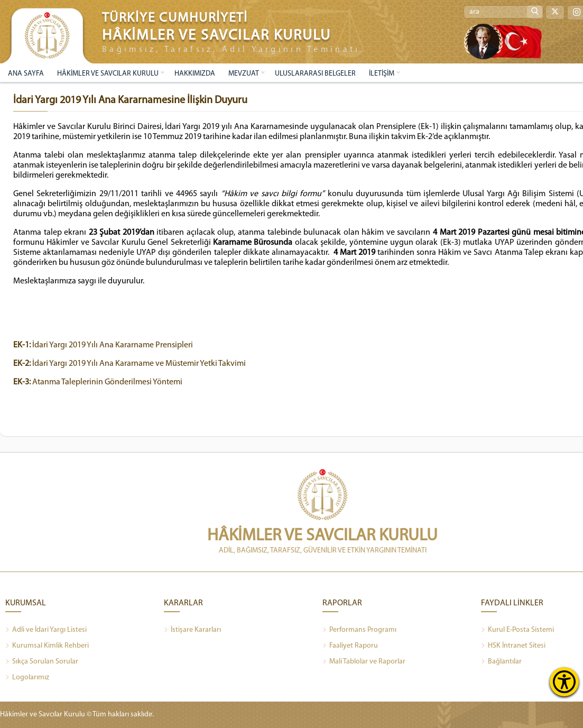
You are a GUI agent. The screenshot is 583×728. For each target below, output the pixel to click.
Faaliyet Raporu (350, 646)
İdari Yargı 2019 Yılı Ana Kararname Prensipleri (103, 345)
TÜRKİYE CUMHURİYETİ (175, 18)
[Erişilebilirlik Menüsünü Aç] (564, 682)
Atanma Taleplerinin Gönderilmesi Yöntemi (98, 382)
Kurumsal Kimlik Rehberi (47, 646)
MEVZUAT (244, 74)
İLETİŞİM (382, 74)
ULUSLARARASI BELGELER (315, 74)
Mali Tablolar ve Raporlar (364, 662)
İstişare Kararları (192, 630)
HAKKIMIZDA (195, 74)
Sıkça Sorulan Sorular (42, 662)
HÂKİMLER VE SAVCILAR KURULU (108, 74)
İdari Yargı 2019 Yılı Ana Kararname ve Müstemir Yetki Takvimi (129, 364)
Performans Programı (359, 630)
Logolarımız (27, 678)
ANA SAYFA (26, 74)
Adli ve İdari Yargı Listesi (46, 630)
